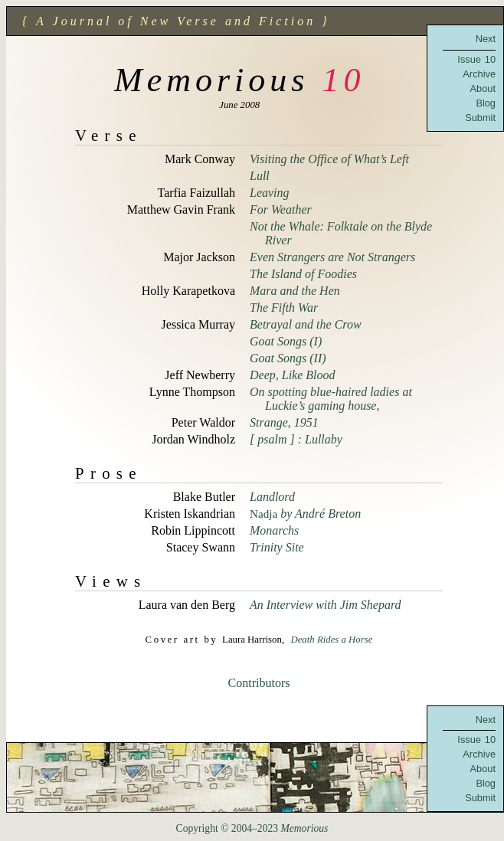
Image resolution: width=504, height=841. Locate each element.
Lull (260, 176)
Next (486, 39)
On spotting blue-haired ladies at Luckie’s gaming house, (331, 399)
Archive (479, 74)
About (483, 88)
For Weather (281, 209)
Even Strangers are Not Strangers (332, 257)
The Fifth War (284, 308)
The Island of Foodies (303, 274)
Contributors (259, 683)
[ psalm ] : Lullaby (296, 439)
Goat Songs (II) (288, 358)
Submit (480, 118)
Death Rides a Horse (331, 640)
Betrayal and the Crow (306, 324)
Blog (486, 103)
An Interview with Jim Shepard (326, 605)
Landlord (272, 497)
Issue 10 (476, 59)
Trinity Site (277, 547)
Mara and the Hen (295, 291)
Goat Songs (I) (286, 341)
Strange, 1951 (284, 422)
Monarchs (274, 530)
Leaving (270, 193)
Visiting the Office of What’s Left (329, 159)
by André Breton (305, 514)
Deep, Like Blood (293, 375)
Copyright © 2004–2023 (252, 828)
